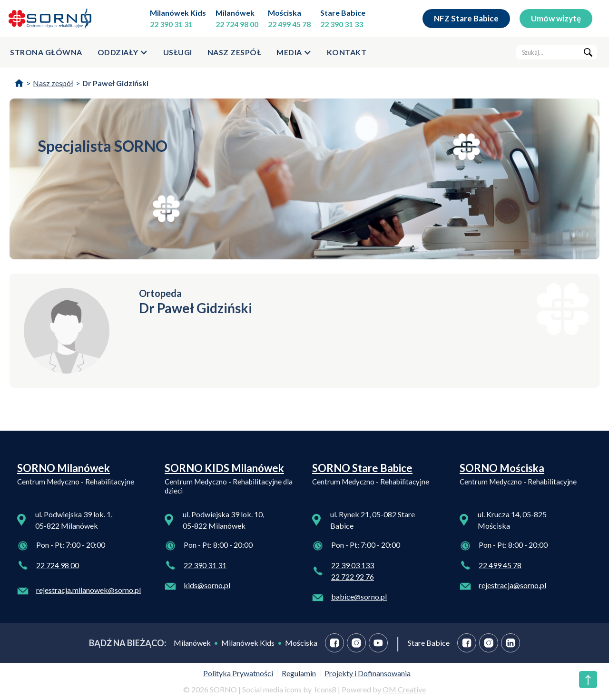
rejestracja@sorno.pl (512, 585)
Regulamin (299, 673)
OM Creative (404, 689)
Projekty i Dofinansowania (368, 673)
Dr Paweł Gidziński (115, 83)
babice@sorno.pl (359, 596)
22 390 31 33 (342, 24)
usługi (178, 52)
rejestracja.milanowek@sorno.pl (88, 590)
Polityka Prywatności (238, 673)
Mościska (285, 13)
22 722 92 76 (353, 577)
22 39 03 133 (353, 565)
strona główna (46, 52)
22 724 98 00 (237, 24)
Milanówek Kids (178, 13)
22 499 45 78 (289, 24)
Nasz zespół (235, 52)
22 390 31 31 (171, 24)
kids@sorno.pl (207, 585)
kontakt (347, 52)
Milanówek (235, 13)
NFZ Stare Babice (466, 18)
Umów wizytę (556, 18)
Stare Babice (343, 13)
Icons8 (325, 689)
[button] (123, 52)
